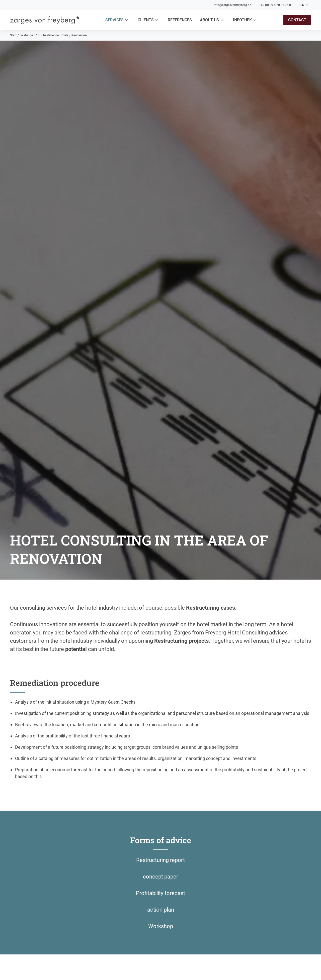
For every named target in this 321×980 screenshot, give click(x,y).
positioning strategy (84, 747)
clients (146, 20)
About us (209, 20)
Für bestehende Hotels (53, 35)
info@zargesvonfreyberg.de (232, 5)
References (180, 20)
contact (297, 20)
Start (13, 35)
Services (114, 20)
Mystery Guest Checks (113, 702)
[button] (117, 20)
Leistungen (27, 35)
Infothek (242, 20)
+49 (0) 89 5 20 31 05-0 (275, 5)
